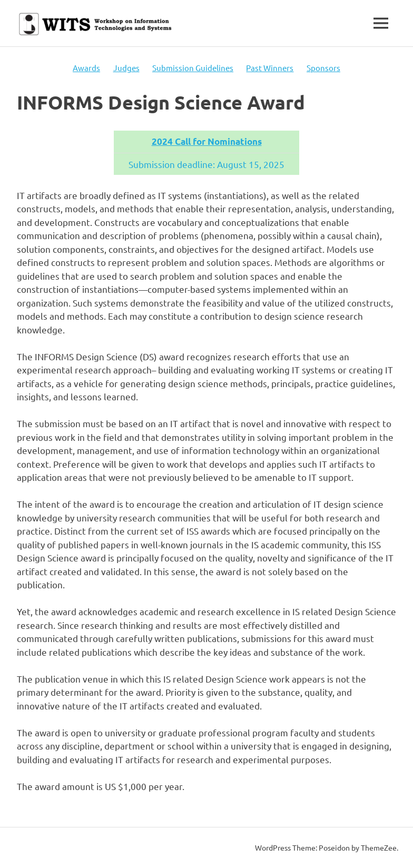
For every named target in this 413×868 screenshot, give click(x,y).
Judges (126, 68)
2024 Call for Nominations (207, 141)
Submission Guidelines (193, 68)
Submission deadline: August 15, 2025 (206, 164)
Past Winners (270, 68)
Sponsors (323, 68)
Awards (86, 68)
